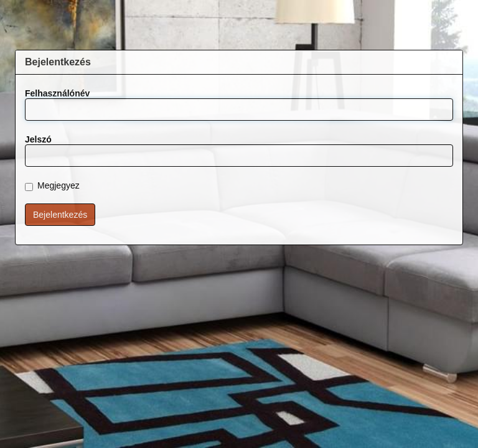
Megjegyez (52, 186)
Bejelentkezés (60, 215)
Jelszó (38, 139)
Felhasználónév (57, 93)
